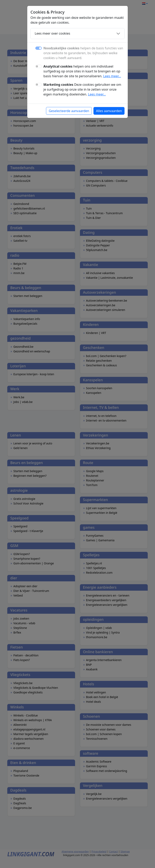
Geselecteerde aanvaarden (69, 111)
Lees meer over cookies (52, 33)
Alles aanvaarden (109, 111)
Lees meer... (112, 76)
